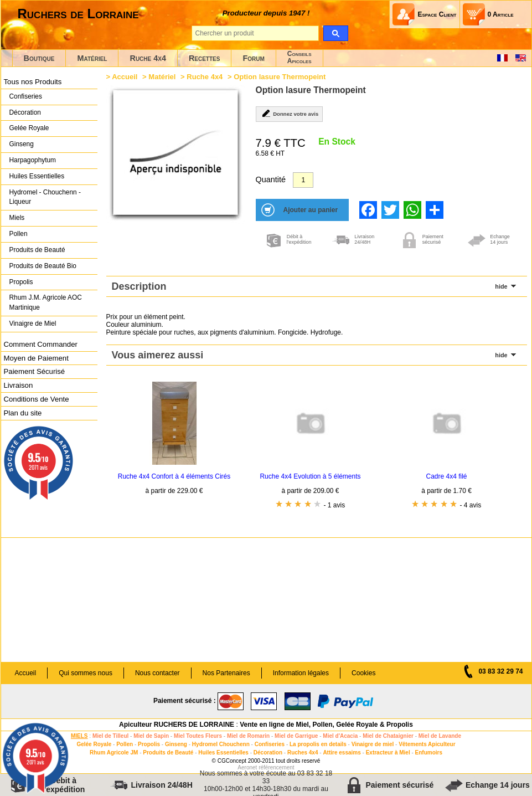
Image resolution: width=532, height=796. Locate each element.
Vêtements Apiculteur (427, 744)
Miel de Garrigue (296, 736)
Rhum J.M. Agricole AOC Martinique (46, 302)
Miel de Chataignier (388, 736)
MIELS (79, 736)
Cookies (363, 673)
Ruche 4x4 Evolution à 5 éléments (310, 476)
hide (501, 286)
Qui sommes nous (86, 673)
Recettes (205, 58)
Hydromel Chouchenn (221, 744)
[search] (336, 33)
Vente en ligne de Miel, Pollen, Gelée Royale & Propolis (326, 725)
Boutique (39, 58)
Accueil (125, 77)
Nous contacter (157, 673)
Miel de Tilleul (110, 736)
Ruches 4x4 (303, 753)
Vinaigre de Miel (33, 323)
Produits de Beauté (37, 250)
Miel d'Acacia (340, 736)
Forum (253, 58)
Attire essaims (342, 753)
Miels (17, 218)
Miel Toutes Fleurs (198, 736)
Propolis (21, 282)
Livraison (19, 385)
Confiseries (26, 96)
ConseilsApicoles (299, 57)
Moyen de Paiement (36, 358)
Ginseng (22, 144)
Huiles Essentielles (37, 176)
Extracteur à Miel (388, 753)
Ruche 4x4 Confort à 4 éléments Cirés (174, 476)
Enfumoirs (429, 753)
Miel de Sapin (151, 736)
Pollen (19, 234)
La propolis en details (318, 744)
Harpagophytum (33, 160)
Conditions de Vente (37, 399)
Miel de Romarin (248, 736)
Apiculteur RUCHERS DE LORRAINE (177, 725)
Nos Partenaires (226, 673)
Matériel (92, 58)
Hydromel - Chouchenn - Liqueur (45, 197)
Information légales (301, 673)
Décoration (25, 112)
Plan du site (23, 413)
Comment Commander (41, 344)
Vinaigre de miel (373, 744)
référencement (276, 767)
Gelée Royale (29, 128)
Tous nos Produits (33, 82)
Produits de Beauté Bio (43, 266)
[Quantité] (303, 180)
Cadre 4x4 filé (446, 476)
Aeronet (247, 767)
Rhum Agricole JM (114, 753)
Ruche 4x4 (148, 58)
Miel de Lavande (440, 736)
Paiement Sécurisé (35, 371)
